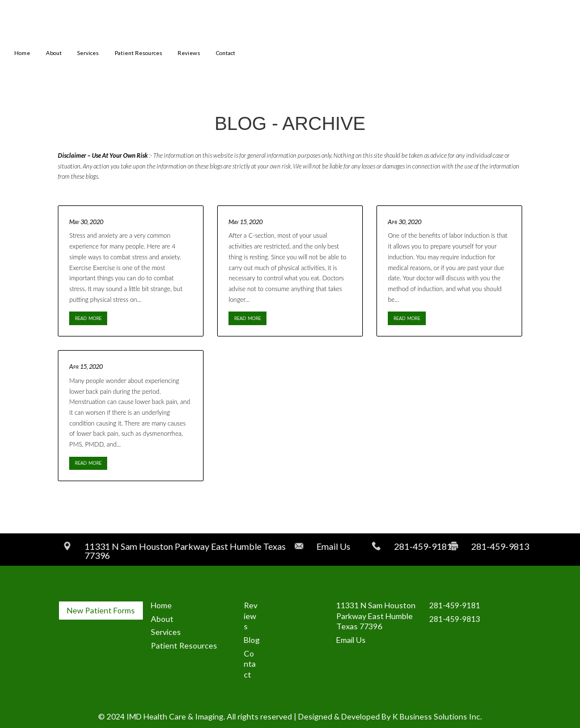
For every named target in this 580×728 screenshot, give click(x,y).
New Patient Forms (101, 610)
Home (22, 53)
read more (88, 317)
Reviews (189, 53)
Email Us (351, 640)
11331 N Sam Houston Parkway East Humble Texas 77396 (376, 616)
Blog (252, 640)
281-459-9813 (455, 619)
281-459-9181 (455, 605)
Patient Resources (138, 53)
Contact (226, 53)
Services (88, 53)
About (54, 53)
